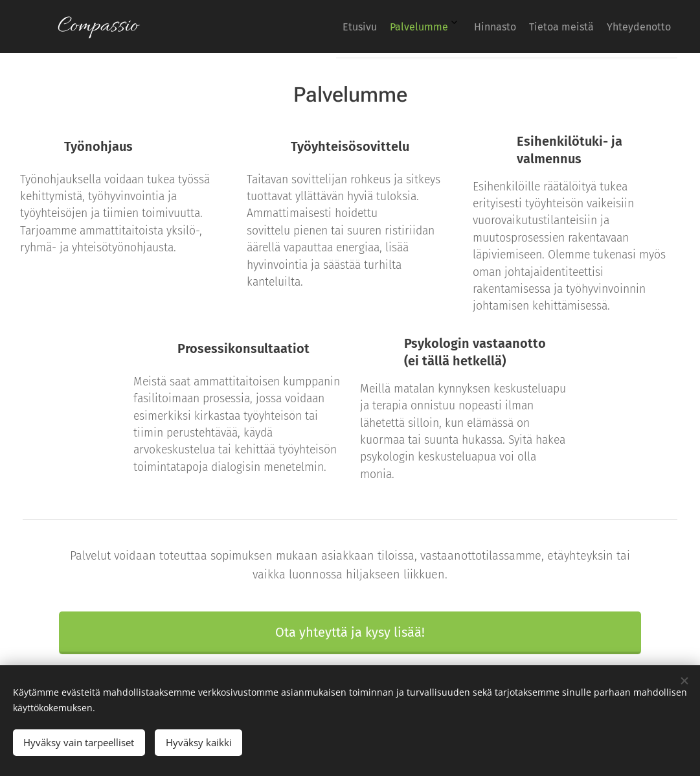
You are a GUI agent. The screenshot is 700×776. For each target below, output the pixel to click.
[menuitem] (563, 27)
